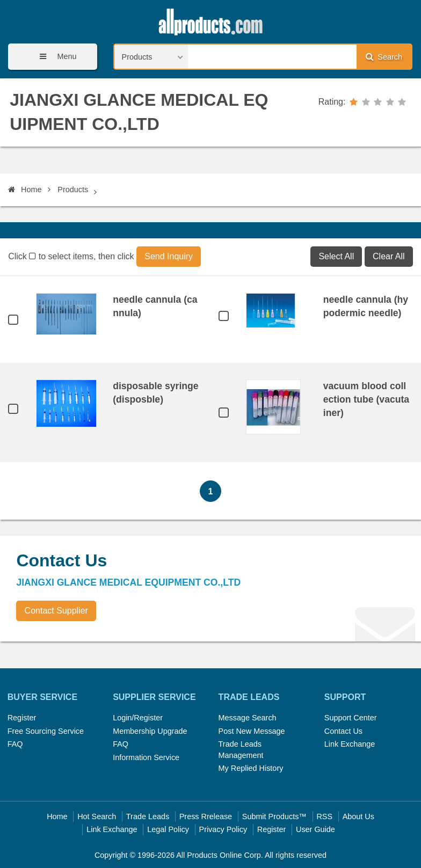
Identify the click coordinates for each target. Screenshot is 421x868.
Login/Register (138, 718)
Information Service (146, 757)
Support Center (351, 718)
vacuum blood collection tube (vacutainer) (366, 399)
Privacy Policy (223, 829)
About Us (358, 816)
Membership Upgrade (150, 731)
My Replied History (251, 768)
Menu (54, 57)
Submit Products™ (274, 816)
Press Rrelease (206, 816)
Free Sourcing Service (46, 731)
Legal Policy (168, 829)
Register (22, 718)
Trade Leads (148, 816)
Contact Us (343, 731)
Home (25, 189)
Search (384, 57)
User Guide (315, 829)
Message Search (248, 718)
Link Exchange (350, 744)
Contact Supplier (56, 611)
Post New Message (252, 731)
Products (73, 189)
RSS (324, 816)
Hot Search (97, 816)
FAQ (15, 744)
